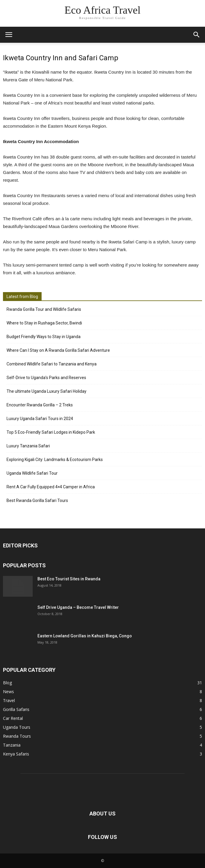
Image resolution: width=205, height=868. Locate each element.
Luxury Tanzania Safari (28, 446)
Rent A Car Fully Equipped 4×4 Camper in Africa (51, 487)
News (8, 692)
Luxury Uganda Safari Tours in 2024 (40, 419)
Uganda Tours (17, 727)
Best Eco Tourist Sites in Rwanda (69, 579)
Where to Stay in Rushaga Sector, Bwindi (44, 323)
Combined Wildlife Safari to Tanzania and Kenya (52, 364)
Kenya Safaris (16, 754)
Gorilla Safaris (16, 709)
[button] (197, 35)
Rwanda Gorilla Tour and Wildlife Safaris (44, 309)
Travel (9, 700)
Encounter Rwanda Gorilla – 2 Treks (40, 405)
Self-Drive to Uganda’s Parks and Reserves (46, 378)
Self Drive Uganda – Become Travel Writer (78, 607)
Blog (7, 683)
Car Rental (13, 718)
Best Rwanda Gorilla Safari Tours (37, 500)
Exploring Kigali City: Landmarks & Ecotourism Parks (55, 460)
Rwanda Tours (17, 736)
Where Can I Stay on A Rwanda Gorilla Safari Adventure (58, 350)
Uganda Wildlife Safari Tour (32, 473)
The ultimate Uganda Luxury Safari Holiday (46, 391)
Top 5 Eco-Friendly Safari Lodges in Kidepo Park (51, 432)
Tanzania (12, 745)
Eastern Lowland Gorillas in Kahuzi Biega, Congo (85, 636)
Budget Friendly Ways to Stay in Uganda (44, 337)
